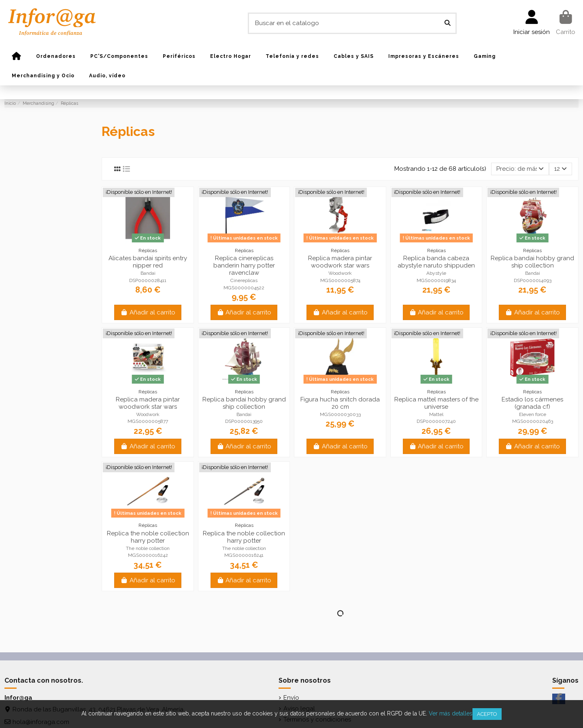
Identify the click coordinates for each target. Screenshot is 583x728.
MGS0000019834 (436, 280)
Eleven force (533, 414)
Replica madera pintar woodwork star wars (340, 262)
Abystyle (436, 273)
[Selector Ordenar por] (520, 169)
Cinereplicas (244, 280)
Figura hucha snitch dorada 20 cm (340, 403)
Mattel (436, 414)
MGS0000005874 (340, 280)
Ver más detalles (451, 713)
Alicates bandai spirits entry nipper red (148, 262)
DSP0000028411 (148, 280)
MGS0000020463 (533, 421)
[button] (56, 56)
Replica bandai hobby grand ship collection (532, 262)
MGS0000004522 (244, 288)
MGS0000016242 (148, 555)
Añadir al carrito (148, 312)
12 (561, 169)
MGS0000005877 (148, 421)
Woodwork (340, 273)
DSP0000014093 (533, 280)
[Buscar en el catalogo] (448, 23)
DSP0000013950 (244, 421)
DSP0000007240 (436, 421)
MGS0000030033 (340, 414)
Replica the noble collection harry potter (148, 537)
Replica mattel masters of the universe (436, 403)
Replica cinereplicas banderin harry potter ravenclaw (244, 265)
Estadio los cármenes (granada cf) (532, 403)
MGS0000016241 (244, 555)
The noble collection (148, 548)
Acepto (487, 714)
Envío (291, 698)
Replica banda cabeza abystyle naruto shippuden (436, 262)
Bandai (148, 273)
